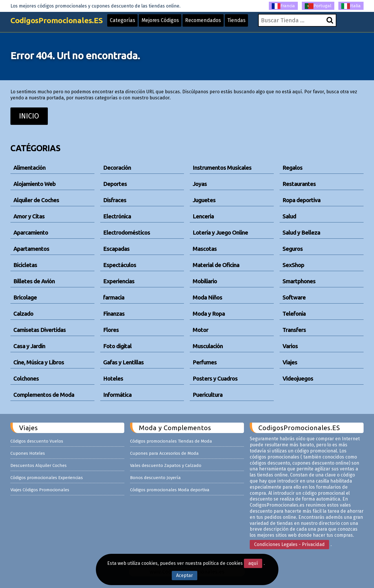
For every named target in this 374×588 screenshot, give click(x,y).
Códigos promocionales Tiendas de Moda (171, 441)
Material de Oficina (216, 265)
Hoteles (113, 378)
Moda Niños (207, 297)
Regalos (292, 168)
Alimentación (29, 168)
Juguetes (204, 200)
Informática (117, 395)
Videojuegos (298, 378)
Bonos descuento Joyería (155, 478)
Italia (351, 6)
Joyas (200, 184)
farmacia (114, 297)
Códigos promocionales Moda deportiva (170, 490)
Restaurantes (299, 184)
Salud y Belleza (301, 232)
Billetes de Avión (34, 281)
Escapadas (116, 249)
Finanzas (114, 314)
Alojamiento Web (34, 184)
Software (294, 297)
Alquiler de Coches (36, 200)
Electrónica (117, 216)
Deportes (115, 184)
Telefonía (294, 314)
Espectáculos (120, 265)
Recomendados (216, 24)
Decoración (117, 168)
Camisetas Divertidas (40, 330)
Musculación (208, 346)
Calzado (23, 314)
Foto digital (117, 346)
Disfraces (115, 200)
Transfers (294, 330)
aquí (253, 563)
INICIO (29, 116)
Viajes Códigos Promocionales (40, 490)
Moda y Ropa (209, 314)
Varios (290, 346)
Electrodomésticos (127, 232)
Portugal (318, 6)
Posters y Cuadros (215, 378)
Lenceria (203, 216)
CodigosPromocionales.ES (61, 24)
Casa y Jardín (29, 346)
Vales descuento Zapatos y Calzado (166, 465)
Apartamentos (31, 249)
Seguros (293, 249)
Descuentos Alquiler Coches (39, 465)
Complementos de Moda (44, 395)
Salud (289, 216)
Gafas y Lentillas (123, 362)
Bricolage (25, 297)
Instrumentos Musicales (222, 168)
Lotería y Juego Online (220, 232)
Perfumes (205, 362)
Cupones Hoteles (28, 453)
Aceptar (185, 575)
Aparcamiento (31, 232)
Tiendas (251, 24)
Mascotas (205, 249)
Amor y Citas (29, 216)
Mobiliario (205, 281)
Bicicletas (25, 265)
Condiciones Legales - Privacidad (289, 544)
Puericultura (208, 395)
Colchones (26, 378)
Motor (200, 330)
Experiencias (119, 281)
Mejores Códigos (170, 24)
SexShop (293, 265)
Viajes (290, 362)
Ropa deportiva (301, 200)
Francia (283, 6)
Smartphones (299, 281)
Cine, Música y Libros (39, 362)
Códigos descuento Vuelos (37, 441)
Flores (111, 330)
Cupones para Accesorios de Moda (164, 453)
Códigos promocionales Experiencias (47, 478)
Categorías (131, 24)
